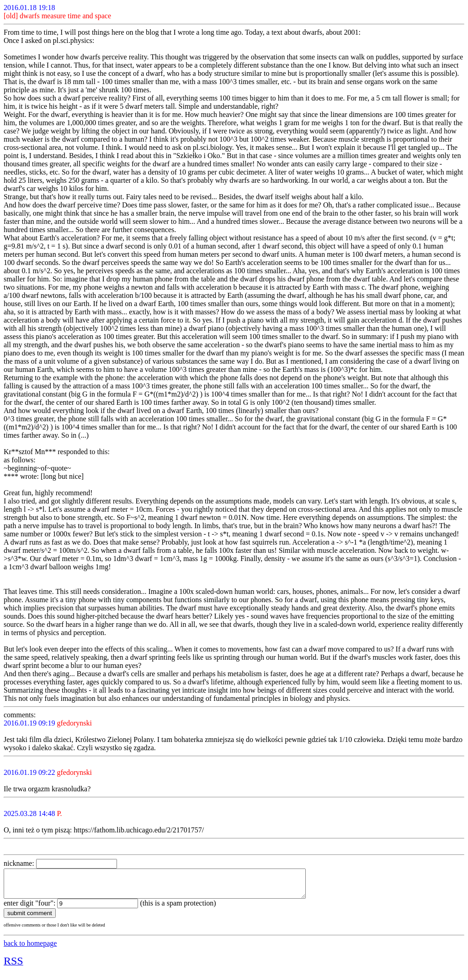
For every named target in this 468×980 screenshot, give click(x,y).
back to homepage (30, 949)
